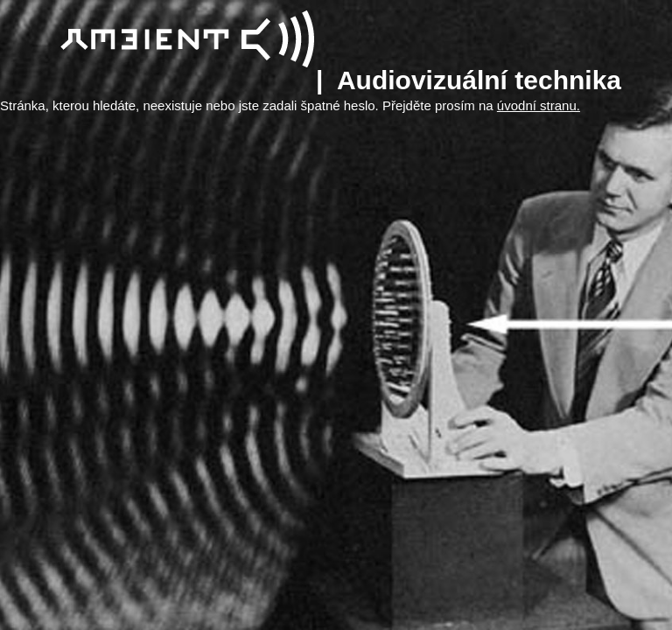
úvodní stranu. (539, 105)
